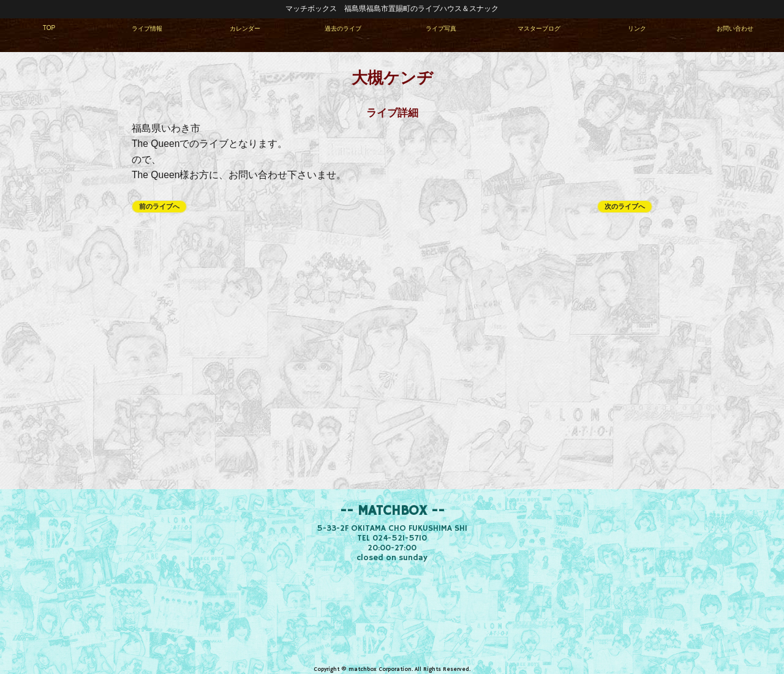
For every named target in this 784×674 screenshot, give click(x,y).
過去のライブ (343, 28)
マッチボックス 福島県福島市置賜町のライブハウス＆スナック (392, 9)
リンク (637, 28)
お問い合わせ (735, 28)
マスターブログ (539, 28)
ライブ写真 (441, 28)
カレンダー (245, 28)
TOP (49, 28)
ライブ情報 (147, 28)
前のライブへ (159, 206)
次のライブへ (625, 206)
